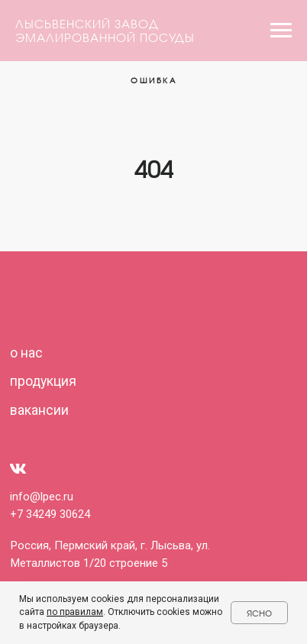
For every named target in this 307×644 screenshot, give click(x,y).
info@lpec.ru (42, 497)
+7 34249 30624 (50, 514)
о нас (26, 353)
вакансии (39, 410)
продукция (43, 381)
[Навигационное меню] (281, 31)
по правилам (75, 612)
